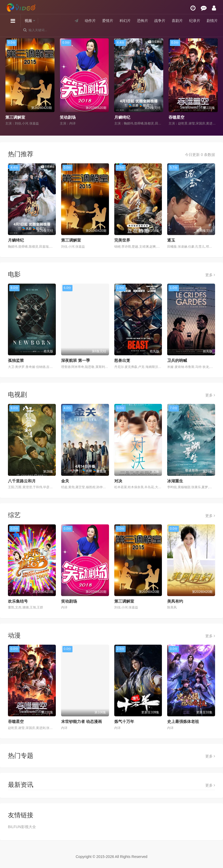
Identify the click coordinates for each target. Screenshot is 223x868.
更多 (210, 275)
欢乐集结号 (18, 601)
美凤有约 (175, 601)
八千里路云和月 (22, 481)
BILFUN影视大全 (22, 827)
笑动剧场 (68, 117)
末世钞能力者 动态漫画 (81, 721)
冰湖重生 (175, 481)
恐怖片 (142, 21)
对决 (118, 481)
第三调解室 (15, 117)
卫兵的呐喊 (177, 360)
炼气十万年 (124, 721)
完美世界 (122, 240)
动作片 (90, 21)
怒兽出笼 (122, 360)
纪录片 (195, 21)
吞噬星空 (176, 117)
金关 (65, 481)
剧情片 (212, 21)
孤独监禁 (16, 360)
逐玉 (171, 240)
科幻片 (125, 21)
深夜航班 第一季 (76, 360)
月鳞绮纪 (122, 117)
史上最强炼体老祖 (183, 721)
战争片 (160, 21)
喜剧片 (177, 21)
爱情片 (108, 21)
